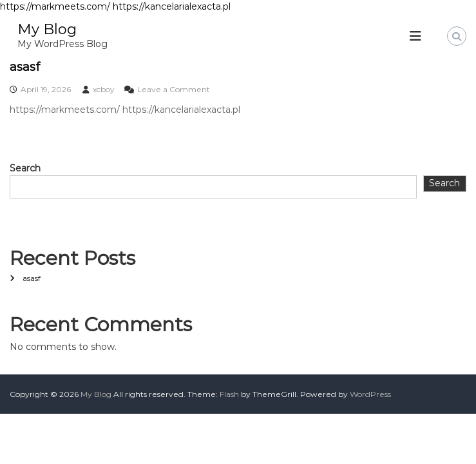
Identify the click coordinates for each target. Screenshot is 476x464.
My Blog (47, 29)
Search (25, 168)
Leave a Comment (174, 89)
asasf (25, 67)
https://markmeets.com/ (55, 6)
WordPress (370, 394)
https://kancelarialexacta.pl (172, 6)
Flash (229, 394)
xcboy (104, 89)
